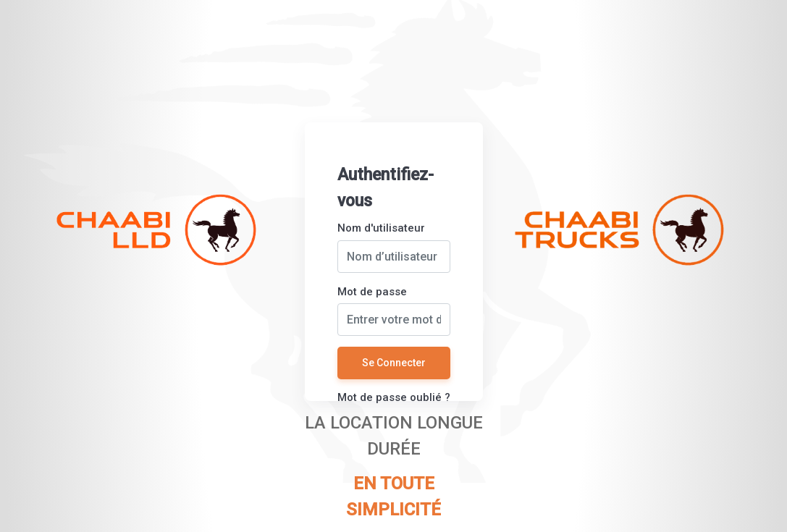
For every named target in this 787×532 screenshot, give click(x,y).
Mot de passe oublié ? (394, 397)
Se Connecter (394, 363)
